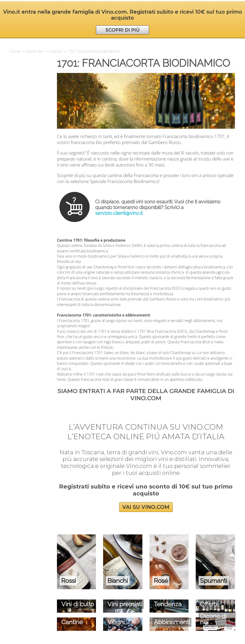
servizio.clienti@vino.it (119, 213)
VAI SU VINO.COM (146, 507)
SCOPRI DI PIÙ (123, 30)
